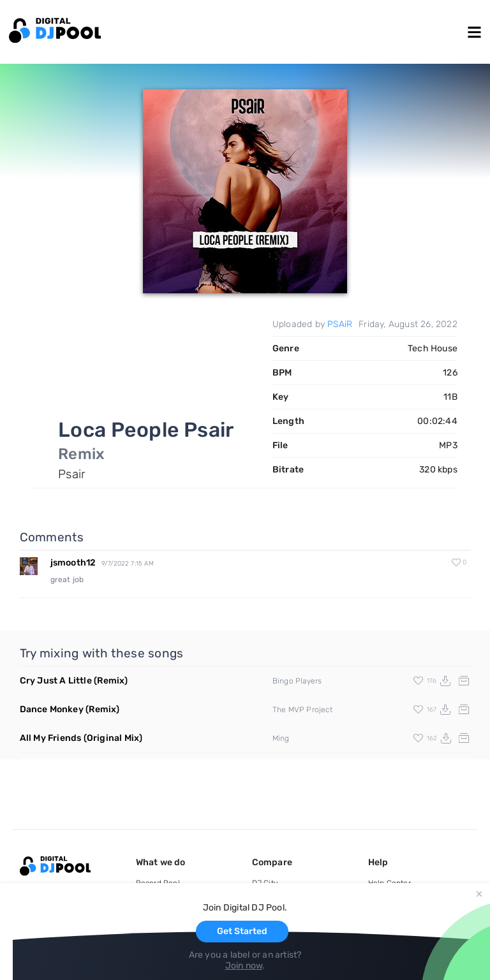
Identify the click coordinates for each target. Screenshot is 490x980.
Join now (244, 966)
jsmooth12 (73, 563)
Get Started (242, 931)
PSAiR (340, 324)
